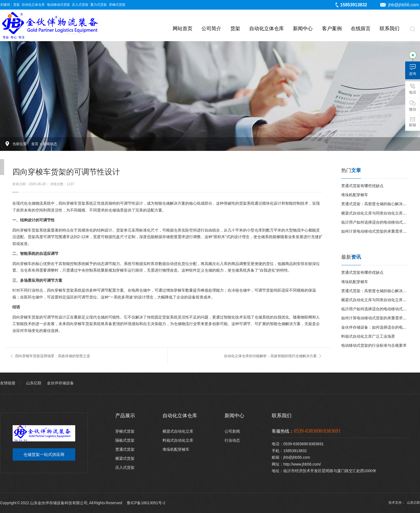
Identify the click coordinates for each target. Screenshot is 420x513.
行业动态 (232, 440)
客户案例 (332, 29)
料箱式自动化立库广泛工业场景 (368, 336)
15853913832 (351, 5)
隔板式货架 (125, 440)
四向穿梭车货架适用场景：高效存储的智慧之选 (53, 356)
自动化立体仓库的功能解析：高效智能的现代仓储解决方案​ (270, 356)
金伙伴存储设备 (60, 383)
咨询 (413, 70)
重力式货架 (99, 5)
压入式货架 (80, 5)
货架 (16, 5)
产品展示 (125, 416)
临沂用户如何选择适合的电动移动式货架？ (378, 222)
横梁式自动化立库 (178, 431)
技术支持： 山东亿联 (404, 503)
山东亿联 (34, 383)
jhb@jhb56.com (400, 5)
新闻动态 (50, 144)
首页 (35, 144)
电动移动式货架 (58, 5)
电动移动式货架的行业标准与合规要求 (374, 345)
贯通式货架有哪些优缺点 (362, 186)
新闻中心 (303, 29)
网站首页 (183, 29)
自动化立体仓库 (33, 5)
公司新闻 (232, 431)
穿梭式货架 (117, 5)
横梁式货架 (125, 458)
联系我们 (390, 29)
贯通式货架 (125, 449)
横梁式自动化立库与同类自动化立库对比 (376, 213)
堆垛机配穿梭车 (355, 195)
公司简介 (211, 29)
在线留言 (361, 29)
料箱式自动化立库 (178, 440)
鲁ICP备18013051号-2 (146, 503)
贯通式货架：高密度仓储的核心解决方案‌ (376, 204)
